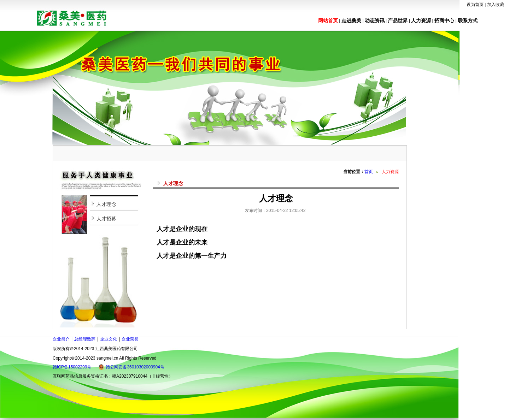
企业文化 (109, 339)
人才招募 (106, 219)
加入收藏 (496, 5)
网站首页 (328, 20)
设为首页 (475, 5)
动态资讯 (375, 20)
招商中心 (444, 20)
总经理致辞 (85, 339)
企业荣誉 (130, 339)
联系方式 (468, 20)
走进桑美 (351, 20)
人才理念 (106, 204)
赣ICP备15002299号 (72, 367)
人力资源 (421, 20)
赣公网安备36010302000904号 (135, 367)
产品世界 (398, 20)
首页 (369, 172)
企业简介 (61, 339)
